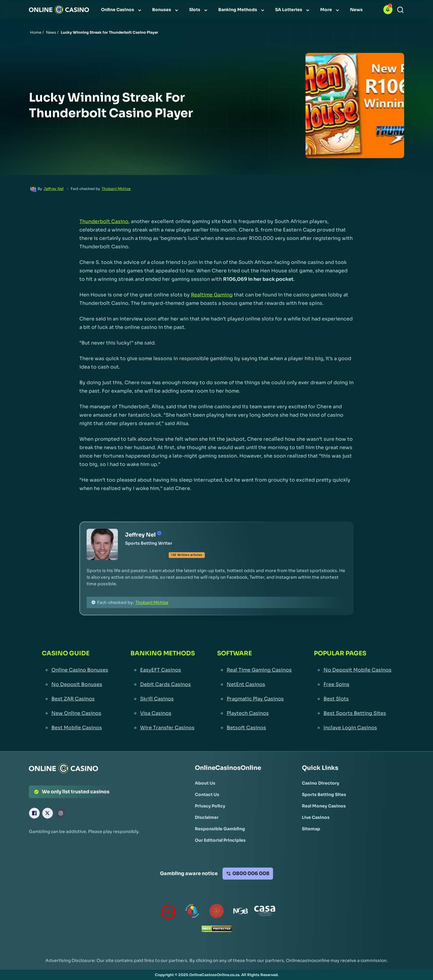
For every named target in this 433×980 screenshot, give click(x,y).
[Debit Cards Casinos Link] (163, 684)
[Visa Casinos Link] (163, 713)
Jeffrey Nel (54, 189)
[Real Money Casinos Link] (324, 806)
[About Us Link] (205, 783)
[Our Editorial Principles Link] (220, 840)
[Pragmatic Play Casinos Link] (254, 699)
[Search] (400, 10)
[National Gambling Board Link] (241, 912)
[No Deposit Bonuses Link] (75, 684)
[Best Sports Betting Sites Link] (353, 713)
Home (36, 32)
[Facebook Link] (34, 813)
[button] (388, 10)
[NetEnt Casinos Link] (254, 684)
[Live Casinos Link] (316, 817)
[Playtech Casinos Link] (254, 713)
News (51, 32)
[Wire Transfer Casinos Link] (163, 728)
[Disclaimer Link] (207, 817)
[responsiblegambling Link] (192, 912)
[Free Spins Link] (353, 684)
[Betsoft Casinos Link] (254, 728)
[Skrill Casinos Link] (163, 699)
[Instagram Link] (61, 813)
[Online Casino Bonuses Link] (75, 670)
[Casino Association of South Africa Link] (265, 912)
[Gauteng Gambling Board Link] (216, 912)
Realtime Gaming (212, 295)
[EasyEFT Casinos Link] (163, 670)
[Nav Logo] (59, 10)
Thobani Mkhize (116, 189)
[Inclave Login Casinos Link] (353, 728)
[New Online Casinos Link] (75, 713)
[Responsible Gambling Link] (220, 829)
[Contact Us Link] (207, 795)
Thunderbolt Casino (104, 221)
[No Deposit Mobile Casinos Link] (353, 670)
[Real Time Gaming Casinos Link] (254, 670)
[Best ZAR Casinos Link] (75, 699)
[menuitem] (122, 10)
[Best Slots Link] (353, 699)
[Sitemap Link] (311, 829)
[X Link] (48, 813)
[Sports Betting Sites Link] (324, 795)
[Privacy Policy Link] (210, 806)
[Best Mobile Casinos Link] (75, 728)
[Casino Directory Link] (321, 783)
